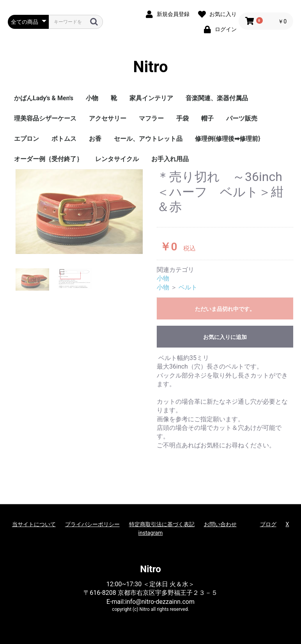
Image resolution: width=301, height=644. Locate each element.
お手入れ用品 (170, 159)
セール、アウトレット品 (148, 139)
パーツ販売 (242, 118)
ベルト (188, 287)
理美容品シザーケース (45, 118)
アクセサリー (108, 118)
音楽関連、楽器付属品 (217, 98)
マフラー (151, 118)
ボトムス (64, 139)
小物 (92, 98)
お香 (95, 139)
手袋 (182, 118)
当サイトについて (34, 524)
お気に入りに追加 (225, 337)
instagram (151, 533)
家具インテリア (151, 98)
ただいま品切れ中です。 (225, 309)
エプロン (27, 139)
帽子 (207, 118)
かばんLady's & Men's (44, 98)
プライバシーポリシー (92, 524)
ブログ (268, 524)
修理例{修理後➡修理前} (228, 139)
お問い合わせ (220, 524)
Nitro (151, 67)
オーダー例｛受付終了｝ (48, 159)
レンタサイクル (117, 159)
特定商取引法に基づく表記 (162, 524)
